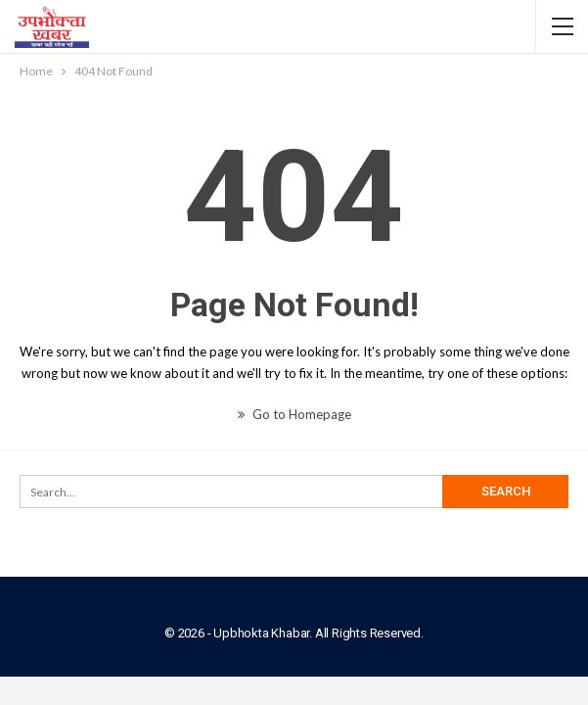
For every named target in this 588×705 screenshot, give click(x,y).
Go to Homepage (294, 414)
